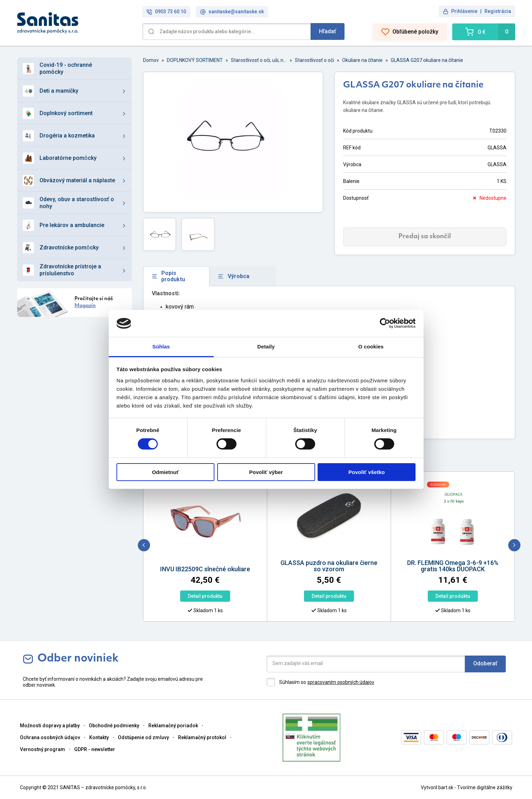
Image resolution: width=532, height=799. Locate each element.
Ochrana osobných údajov (50, 737)
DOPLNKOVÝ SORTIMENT (195, 60)
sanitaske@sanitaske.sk (232, 12)
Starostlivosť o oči (314, 60)
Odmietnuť (165, 472)
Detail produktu (171, 596)
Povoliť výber (266, 472)
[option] (171, 551)
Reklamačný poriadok (173, 726)
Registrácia (498, 11)
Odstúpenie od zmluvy (143, 737)
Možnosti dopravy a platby (50, 726)
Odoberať (485, 663)
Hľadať (328, 31)
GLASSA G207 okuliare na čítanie (427, 60)
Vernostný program (42, 749)
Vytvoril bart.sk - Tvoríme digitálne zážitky (467, 787)
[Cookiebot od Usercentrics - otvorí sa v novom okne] (385, 323)
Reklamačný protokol (202, 737)
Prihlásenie (464, 11)
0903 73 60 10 (166, 12)
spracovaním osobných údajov (341, 682)
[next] (514, 545)
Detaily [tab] (266, 347)
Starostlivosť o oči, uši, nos (259, 60)
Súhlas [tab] (161, 347)
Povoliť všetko (367, 472)
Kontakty (99, 737)
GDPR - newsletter (95, 749)
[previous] (144, 545)
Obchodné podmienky (114, 726)
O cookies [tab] (371, 347)
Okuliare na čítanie (362, 60)
